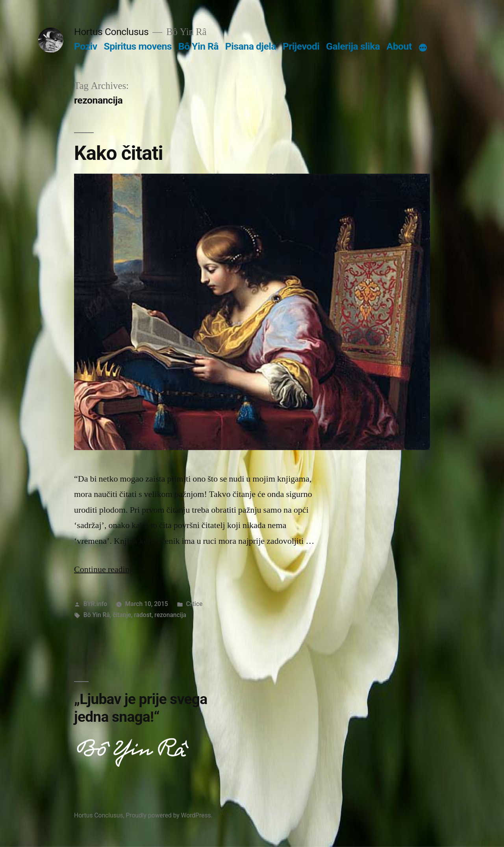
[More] (423, 48)
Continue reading (110, 569)
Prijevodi (301, 46)
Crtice (195, 604)
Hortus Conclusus (111, 32)
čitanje (122, 615)
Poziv (86, 46)
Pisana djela (251, 46)
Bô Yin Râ (198, 46)
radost (143, 615)
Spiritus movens (138, 46)
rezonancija (170, 615)
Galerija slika (353, 46)
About (399, 46)
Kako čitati (119, 153)
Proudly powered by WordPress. (169, 815)
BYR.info (95, 604)
